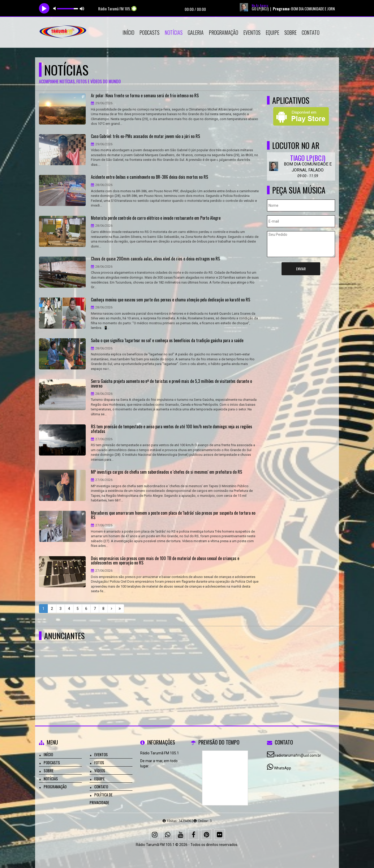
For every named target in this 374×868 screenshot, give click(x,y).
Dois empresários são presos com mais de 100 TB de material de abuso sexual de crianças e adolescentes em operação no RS (165, 561)
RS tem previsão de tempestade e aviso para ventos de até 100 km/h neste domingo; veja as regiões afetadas (172, 429)
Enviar (301, 269)
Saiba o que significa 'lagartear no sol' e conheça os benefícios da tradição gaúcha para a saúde (167, 341)
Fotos (99, 762)
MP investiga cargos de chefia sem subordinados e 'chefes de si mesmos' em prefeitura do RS (166, 472)
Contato (311, 32)
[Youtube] (181, 835)
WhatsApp (283, 768)
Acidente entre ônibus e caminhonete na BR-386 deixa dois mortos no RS (149, 177)
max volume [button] (82, 8)
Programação (223, 32)
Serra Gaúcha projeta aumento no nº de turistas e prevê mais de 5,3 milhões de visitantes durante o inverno (171, 384)
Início (128, 32)
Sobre (290, 32)
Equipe (272, 32)
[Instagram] (155, 835)
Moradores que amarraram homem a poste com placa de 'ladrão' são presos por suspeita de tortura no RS (173, 515)
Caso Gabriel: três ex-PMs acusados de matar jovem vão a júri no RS (145, 136)
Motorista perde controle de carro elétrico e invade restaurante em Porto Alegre (156, 218)
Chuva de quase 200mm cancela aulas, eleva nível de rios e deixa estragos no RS (155, 259)
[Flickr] (219, 835)
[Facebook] (193, 835)
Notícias (174, 32)
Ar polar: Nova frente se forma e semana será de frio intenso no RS (145, 96)
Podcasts (149, 32)
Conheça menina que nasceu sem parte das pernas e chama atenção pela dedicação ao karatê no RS (171, 300)
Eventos (252, 32)
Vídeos (100, 770)
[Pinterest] (206, 835)
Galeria (196, 32)
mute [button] (55, 8)
